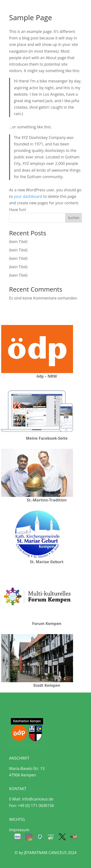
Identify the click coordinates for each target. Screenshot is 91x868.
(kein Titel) (18, 242)
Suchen (74, 218)
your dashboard (28, 196)
